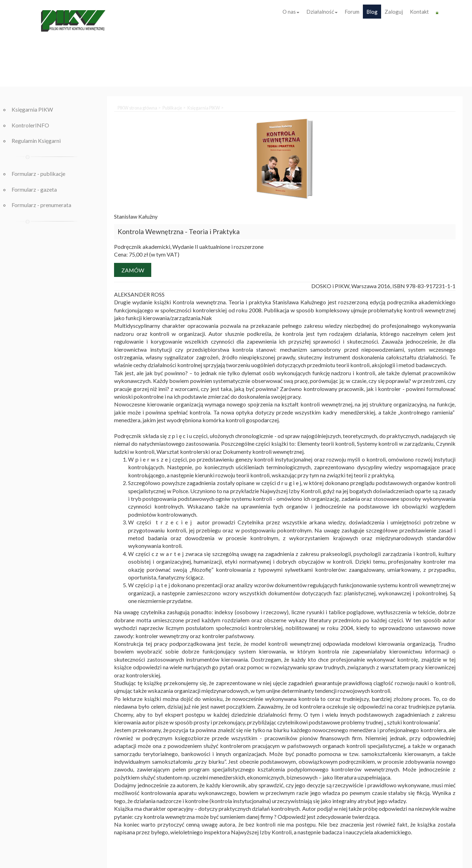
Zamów (133, 270)
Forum (352, 12)
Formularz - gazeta (34, 189)
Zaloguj (394, 12)
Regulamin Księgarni (36, 141)
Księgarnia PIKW (32, 109)
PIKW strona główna (137, 108)
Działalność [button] (322, 12)
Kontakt (419, 12)
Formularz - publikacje (38, 174)
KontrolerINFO (30, 125)
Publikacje (172, 108)
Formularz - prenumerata (41, 205)
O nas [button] (291, 12)
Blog (372, 12)
